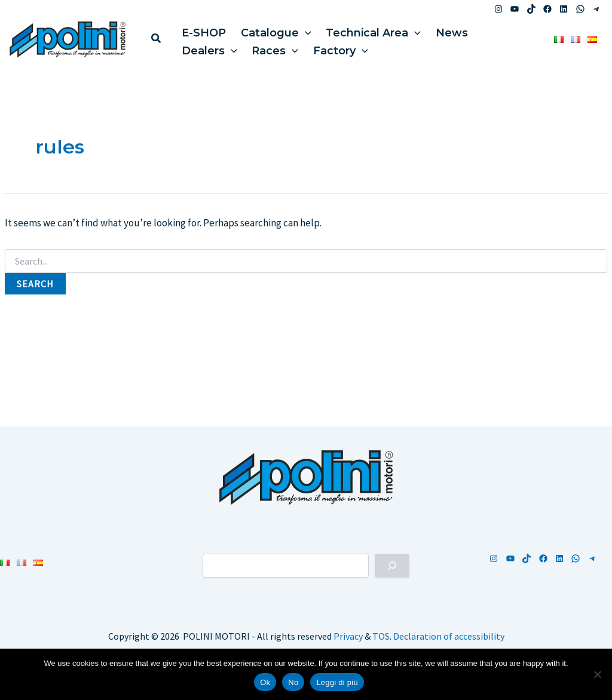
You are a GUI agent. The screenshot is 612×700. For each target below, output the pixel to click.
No (293, 682)
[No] (597, 674)
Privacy (348, 636)
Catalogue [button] (271, 30)
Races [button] (271, 48)
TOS (381, 636)
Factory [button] (333, 48)
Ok (265, 682)
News (442, 30)
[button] (157, 40)
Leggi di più (337, 682)
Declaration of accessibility (449, 636)
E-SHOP (202, 30)
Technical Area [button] (366, 30)
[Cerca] (392, 566)
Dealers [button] (208, 48)
